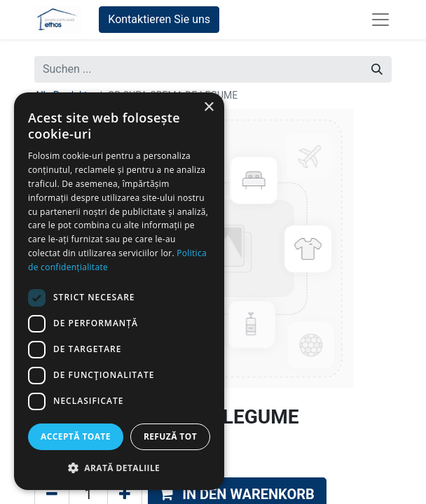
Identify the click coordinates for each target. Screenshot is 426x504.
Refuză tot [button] (170, 436)
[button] (119, 468)
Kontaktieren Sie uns (159, 19)
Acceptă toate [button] (76, 436)
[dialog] (119, 291)
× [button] (208, 107)
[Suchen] (377, 69)
